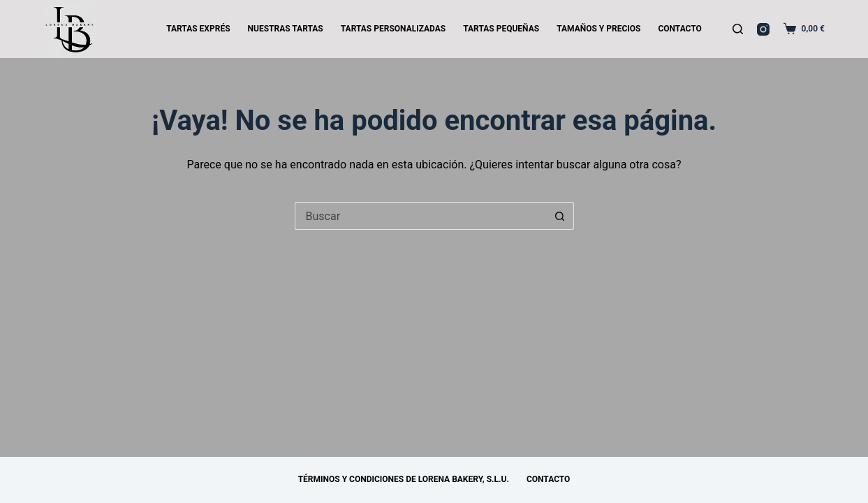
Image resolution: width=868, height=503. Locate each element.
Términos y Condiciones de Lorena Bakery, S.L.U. (404, 479)
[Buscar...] (420, 216)
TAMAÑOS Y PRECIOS (598, 29)
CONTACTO (679, 29)
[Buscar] (738, 29)
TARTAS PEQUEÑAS (501, 29)
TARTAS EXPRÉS (198, 29)
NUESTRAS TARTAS (286, 29)
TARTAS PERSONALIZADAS (393, 29)
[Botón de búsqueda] (560, 216)
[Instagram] (763, 29)
